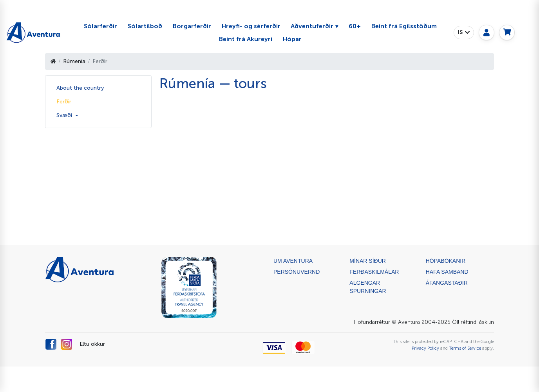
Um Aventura (293, 261)
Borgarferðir (192, 26)
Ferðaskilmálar (374, 272)
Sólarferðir (100, 26)
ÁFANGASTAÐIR (447, 283)
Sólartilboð (145, 26)
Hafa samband (447, 272)
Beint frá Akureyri (246, 39)
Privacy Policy (425, 348)
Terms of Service (465, 348)
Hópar (292, 39)
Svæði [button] (65, 115)
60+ (355, 26)
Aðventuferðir (312, 26)
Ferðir (64, 102)
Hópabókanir (446, 261)
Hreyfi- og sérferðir (251, 26)
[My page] (487, 33)
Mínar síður (368, 261)
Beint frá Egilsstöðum (404, 26)
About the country (80, 88)
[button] (464, 33)
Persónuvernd (297, 272)
